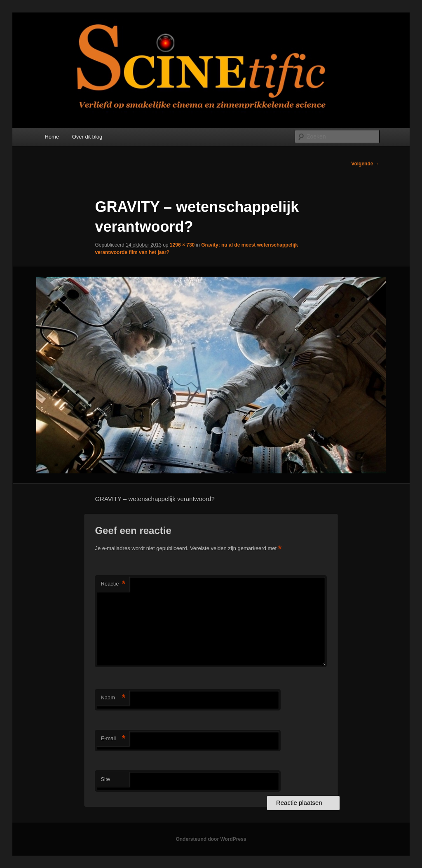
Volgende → (365, 164)
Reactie (113, 584)
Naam (113, 698)
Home (52, 137)
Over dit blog (87, 137)
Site (105, 779)
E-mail (113, 739)
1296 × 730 (182, 245)
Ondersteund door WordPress (211, 839)
